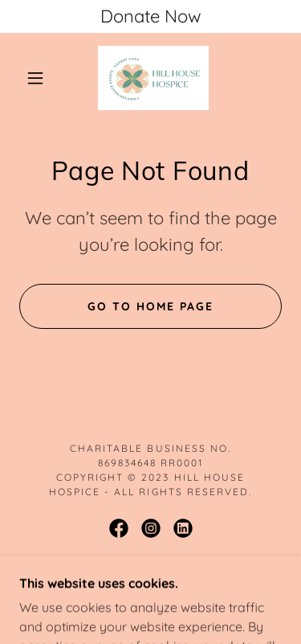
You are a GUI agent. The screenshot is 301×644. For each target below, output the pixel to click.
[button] (35, 78)
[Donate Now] (150, 16)
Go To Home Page (150, 306)
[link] (153, 78)
